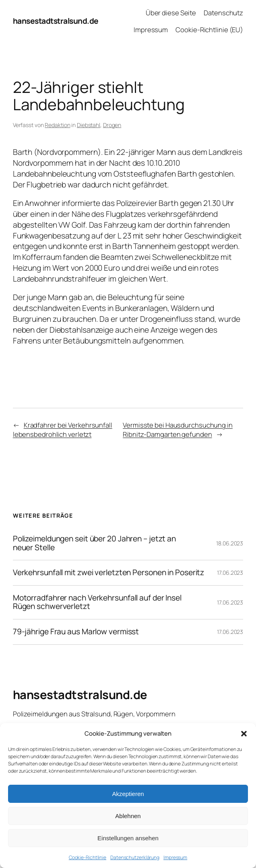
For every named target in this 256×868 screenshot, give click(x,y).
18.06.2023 (230, 543)
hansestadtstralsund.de (56, 21)
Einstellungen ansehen (128, 838)
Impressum (175, 857)
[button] (244, 734)
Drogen (112, 125)
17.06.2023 (230, 573)
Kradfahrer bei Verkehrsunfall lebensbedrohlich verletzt (63, 430)
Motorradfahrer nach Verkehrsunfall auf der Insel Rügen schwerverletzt (97, 602)
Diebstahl (89, 125)
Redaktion (57, 125)
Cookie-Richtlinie (88, 857)
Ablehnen (128, 816)
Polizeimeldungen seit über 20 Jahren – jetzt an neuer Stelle (94, 543)
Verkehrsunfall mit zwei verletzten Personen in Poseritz (109, 573)
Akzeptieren (128, 794)
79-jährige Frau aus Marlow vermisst (76, 632)
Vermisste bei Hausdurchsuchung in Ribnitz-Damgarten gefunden (178, 430)
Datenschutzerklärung (135, 857)
